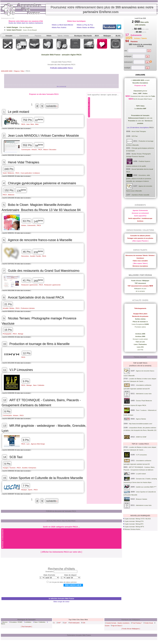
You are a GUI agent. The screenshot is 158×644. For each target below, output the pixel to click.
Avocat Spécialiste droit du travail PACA (36, 297)
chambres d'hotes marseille (140, 195)
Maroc (3, 624)
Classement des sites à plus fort (142, 96)
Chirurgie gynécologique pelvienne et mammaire (42, 183)
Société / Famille (35, 256)
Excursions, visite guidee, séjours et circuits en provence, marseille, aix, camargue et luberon (139, 178)
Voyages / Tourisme (9, 468)
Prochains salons (140, 327)
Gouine (107, 626)
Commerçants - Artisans (29, 150)
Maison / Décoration (50, 150)
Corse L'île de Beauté (22, 30)
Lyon (28, 444)
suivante (52, 106)
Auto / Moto (30, 124)
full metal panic (75, 623)
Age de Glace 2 (117, 626)
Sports (30, 490)
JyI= (65, 623)
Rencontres (25, 256)
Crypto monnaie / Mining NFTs (134, 527)
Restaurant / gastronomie (30, 285)
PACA (23, 124)
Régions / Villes (19, 71)
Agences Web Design (38, 444)
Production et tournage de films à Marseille (39, 344)
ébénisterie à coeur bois (144, 394)
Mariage (21, 334)
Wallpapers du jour (140, 289)
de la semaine (140, 291)
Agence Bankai (141, 419)
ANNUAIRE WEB (7, 71)
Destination (49, 572)
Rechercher (73, 585)
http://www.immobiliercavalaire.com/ (141, 424)
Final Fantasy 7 (137, 623)
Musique (24, 490)
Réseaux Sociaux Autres (132, 529)
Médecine (11, 195)
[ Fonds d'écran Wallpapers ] (131, 629)
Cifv (84, 623)
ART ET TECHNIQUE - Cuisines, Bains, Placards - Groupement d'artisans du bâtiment (41, 403)
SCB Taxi (16, 457)
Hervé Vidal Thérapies (24, 162)
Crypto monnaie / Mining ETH (133, 521)
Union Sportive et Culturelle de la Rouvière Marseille (46, 478)
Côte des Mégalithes (20, 27)
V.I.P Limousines (21, 370)
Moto (37, 124)
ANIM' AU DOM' (141, 437)
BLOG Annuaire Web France (142, 99)
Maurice (5, 622)
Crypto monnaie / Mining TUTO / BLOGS (137, 519)
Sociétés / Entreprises (29, 468)
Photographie (7, 334)
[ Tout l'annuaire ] (26, 627)
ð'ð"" (60, 623)
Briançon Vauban (142, 499)
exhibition (28, 622)
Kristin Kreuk (149, 623)
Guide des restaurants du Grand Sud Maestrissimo (44, 271)
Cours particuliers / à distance (30, 173)
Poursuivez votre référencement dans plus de (102, 9)
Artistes (24, 225)
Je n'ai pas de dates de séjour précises (63, 582)
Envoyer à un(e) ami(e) (140, 339)
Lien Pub (140, 350)
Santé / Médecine (8, 173)
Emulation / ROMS (16, 622)
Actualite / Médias (9, 308)
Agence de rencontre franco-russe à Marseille (40, 240)
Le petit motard (19, 112)
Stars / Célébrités (39, 385)
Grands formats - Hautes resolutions (118, 623)
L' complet (140, 80)
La (140, 109)
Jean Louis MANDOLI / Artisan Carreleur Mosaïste (43, 135)
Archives (140, 221)
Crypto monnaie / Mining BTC (133, 524)
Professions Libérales (28, 308)
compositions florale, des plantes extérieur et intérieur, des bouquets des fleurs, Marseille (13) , (140, 430)
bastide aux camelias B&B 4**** (146, 487)
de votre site (140, 118)
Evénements (32, 225)
